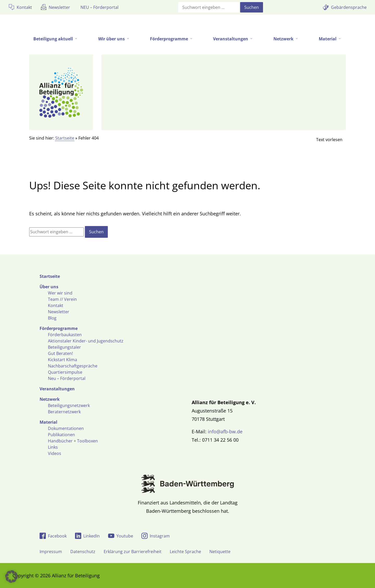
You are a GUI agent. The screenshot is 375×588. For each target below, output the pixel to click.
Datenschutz (83, 552)
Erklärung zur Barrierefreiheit (133, 552)
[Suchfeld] (209, 7)
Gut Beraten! (60, 353)
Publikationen (61, 435)
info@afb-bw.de (225, 431)
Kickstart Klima (63, 360)
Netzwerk (50, 399)
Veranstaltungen (57, 389)
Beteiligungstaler (64, 347)
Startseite (65, 138)
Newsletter (59, 312)
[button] (11, 577)
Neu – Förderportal (67, 378)
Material (48, 422)
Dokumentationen (66, 428)
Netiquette (220, 552)
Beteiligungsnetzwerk (69, 405)
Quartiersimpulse (65, 372)
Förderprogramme (59, 328)
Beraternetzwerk (64, 412)
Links (53, 447)
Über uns (49, 287)
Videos (55, 453)
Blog (52, 318)
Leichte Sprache (185, 552)
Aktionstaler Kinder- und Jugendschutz (86, 341)
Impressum (51, 552)
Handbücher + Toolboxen (73, 441)
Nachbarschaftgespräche (73, 366)
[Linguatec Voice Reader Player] (325, 140)
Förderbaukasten (65, 335)
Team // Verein (62, 299)
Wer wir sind (60, 293)
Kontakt (56, 305)
